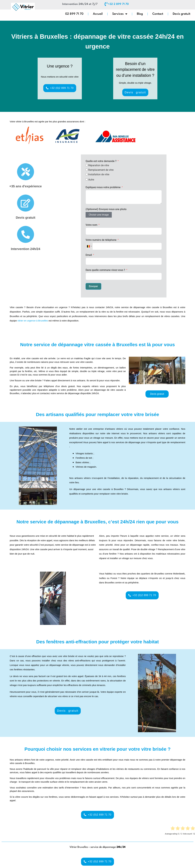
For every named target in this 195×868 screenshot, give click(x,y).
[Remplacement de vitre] (87, 170)
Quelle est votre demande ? (101, 161)
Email (89, 255)
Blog (140, 14)
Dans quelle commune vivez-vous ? (106, 270)
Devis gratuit (182, 14)
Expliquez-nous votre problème (103, 187)
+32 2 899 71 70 (118, 4)
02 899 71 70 (74, 14)
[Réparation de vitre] (87, 165)
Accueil (98, 14)
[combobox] (89, 246)
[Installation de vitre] (87, 174)
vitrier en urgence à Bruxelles (33, 321)
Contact (158, 14)
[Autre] (87, 179)
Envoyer (93, 286)
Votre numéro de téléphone (101, 240)
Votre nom (91, 225)
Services (120, 14)
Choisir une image (99, 215)
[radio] (173, 829)
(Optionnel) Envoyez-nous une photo (106, 209)
